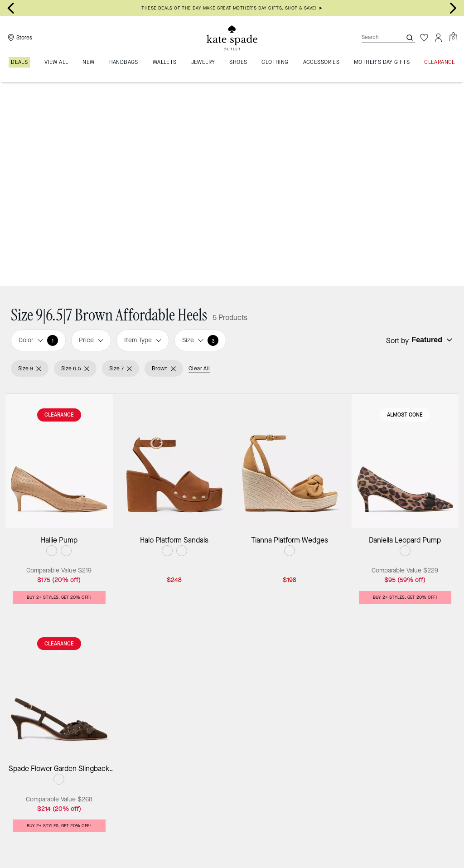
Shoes (158, 831)
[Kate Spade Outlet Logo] (232, 38)
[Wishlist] (424, 38)
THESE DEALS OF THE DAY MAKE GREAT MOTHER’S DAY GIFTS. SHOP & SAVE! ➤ (232, 8)
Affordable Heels (196, 831)
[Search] (374, 37)
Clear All (199, 164)
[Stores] (19, 38)
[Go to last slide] (11, 8)
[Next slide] (453, 8)
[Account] (439, 38)
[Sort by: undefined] (431, 136)
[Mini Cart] (453, 37)
